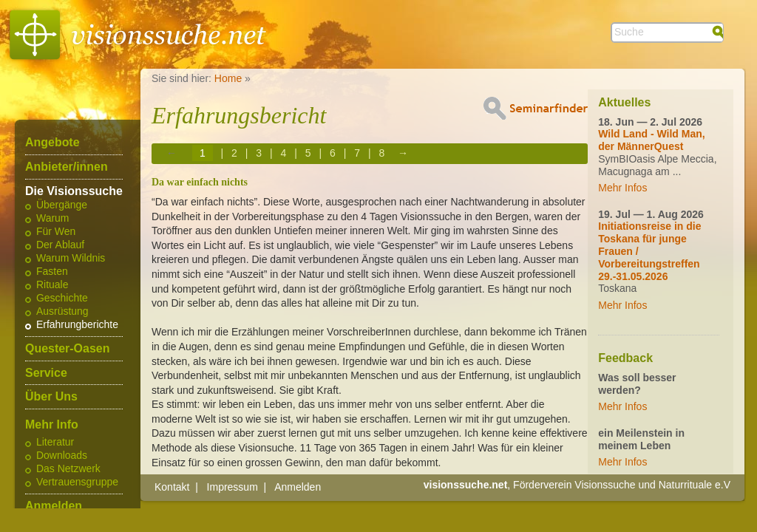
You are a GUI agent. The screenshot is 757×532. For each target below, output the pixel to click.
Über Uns (51, 397)
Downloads (62, 456)
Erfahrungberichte (77, 325)
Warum (52, 219)
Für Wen (56, 232)
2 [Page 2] (234, 153)
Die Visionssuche (74, 191)
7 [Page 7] (357, 153)
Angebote (52, 143)
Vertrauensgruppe (77, 482)
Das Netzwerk (68, 469)
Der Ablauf (60, 245)
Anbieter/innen (67, 167)
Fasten (52, 272)
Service (46, 373)
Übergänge (62, 205)
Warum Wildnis (71, 259)
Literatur (55, 443)
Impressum (232, 487)
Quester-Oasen (67, 349)
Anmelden (54, 506)
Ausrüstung (62, 312)
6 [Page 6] (333, 153)
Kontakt (172, 487)
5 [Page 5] (308, 153)
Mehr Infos (622, 188)
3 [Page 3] (259, 153)
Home (228, 78)
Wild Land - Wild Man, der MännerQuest (651, 140)
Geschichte (62, 299)
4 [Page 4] (284, 153)
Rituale (52, 285)
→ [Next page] (403, 153)
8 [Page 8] (381, 153)
